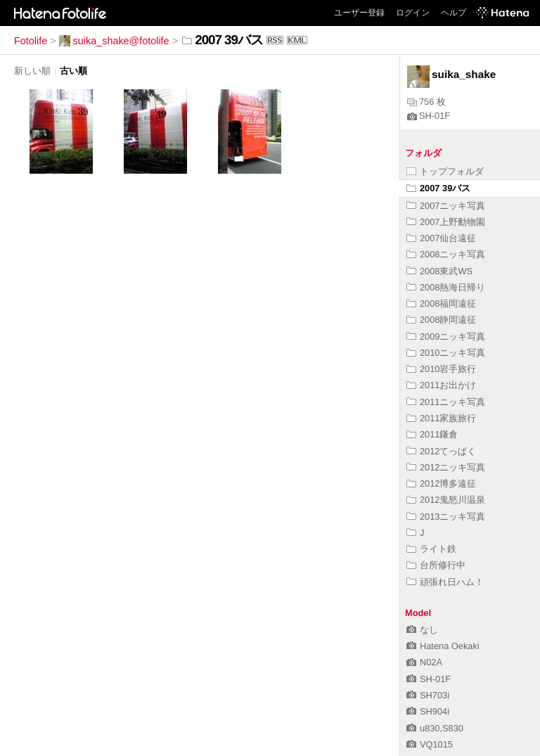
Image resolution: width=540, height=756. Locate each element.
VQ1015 (430, 744)
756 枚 (426, 102)
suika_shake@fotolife (114, 41)
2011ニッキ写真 (446, 402)
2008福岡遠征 (441, 303)
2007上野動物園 (446, 222)
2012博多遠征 (441, 483)
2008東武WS (439, 271)
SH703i (428, 695)
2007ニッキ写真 (446, 206)
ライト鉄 (431, 549)
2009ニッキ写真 (446, 337)
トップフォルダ (445, 171)
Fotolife (31, 41)
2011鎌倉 (432, 434)
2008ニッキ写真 (446, 254)
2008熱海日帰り (446, 287)
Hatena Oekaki (443, 646)
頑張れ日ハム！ (445, 582)
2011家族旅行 (441, 418)
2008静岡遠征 (441, 320)
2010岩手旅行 (441, 369)
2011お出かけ (441, 385)
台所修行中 (436, 565)
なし (422, 630)
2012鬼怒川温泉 (446, 500)
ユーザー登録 (359, 13)
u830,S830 (435, 728)
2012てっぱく (441, 451)
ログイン (413, 13)
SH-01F (429, 116)
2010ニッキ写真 (446, 353)
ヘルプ (454, 13)
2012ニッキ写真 (446, 467)
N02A (424, 662)
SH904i (428, 711)
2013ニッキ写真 (446, 517)
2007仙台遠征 (441, 238)
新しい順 (32, 71)
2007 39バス (438, 188)
